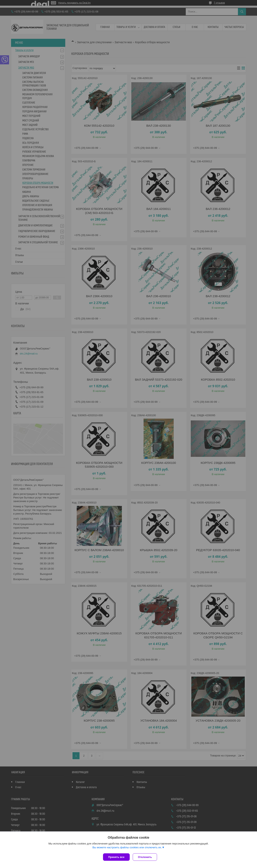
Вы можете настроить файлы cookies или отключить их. (127, 848)
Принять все (116, 857)
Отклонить (146, 857)
